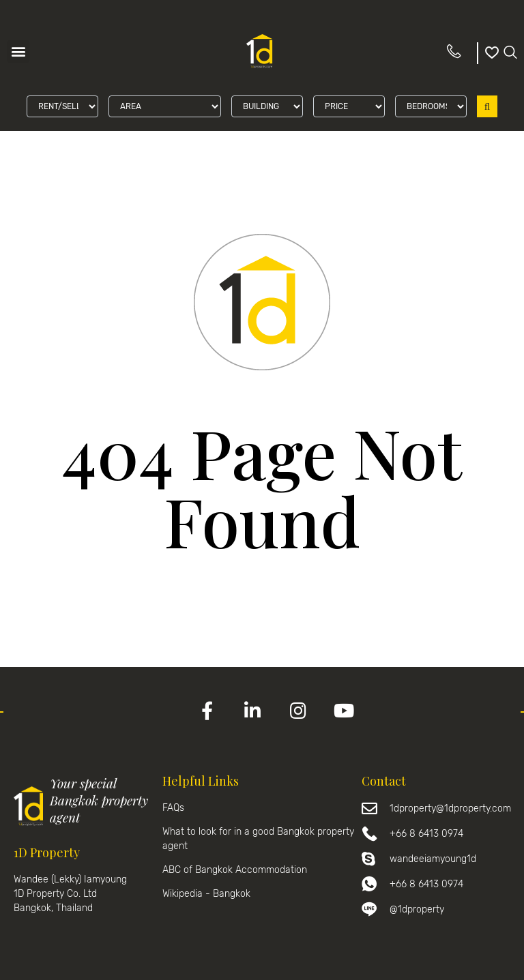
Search (487, 106)
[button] (18, 51)
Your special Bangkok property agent (99, 800)
